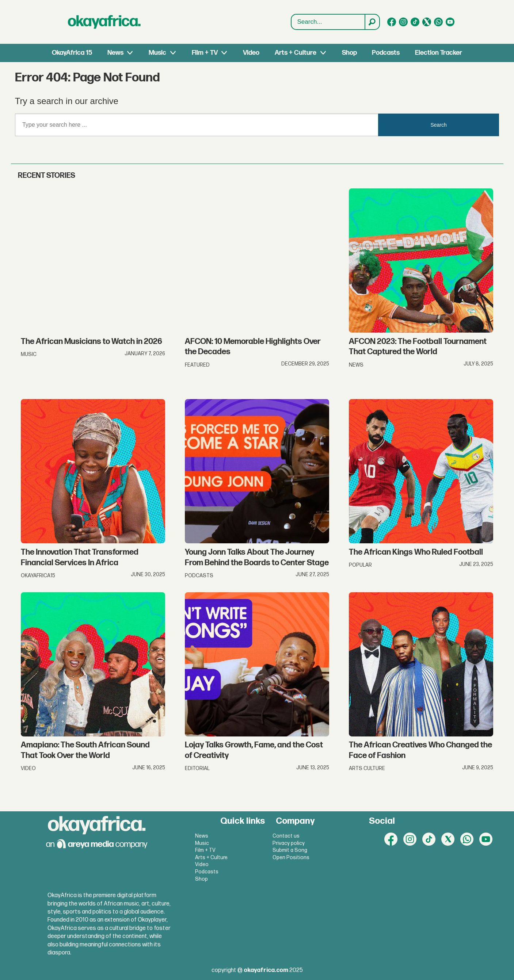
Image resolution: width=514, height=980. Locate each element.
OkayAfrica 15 (72, 53)
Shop (349, 53)
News (115, 53)
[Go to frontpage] (104, 22)
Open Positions (291, 857)
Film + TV (205, 53)
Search (438, 125)
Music (157, 53)
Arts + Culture (296, 53)
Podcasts (386, 53)
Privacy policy (289, 843)
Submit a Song (290, 850)
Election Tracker (439, 53)
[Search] (372, 22)
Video (251, 53)
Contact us (286, 836)
